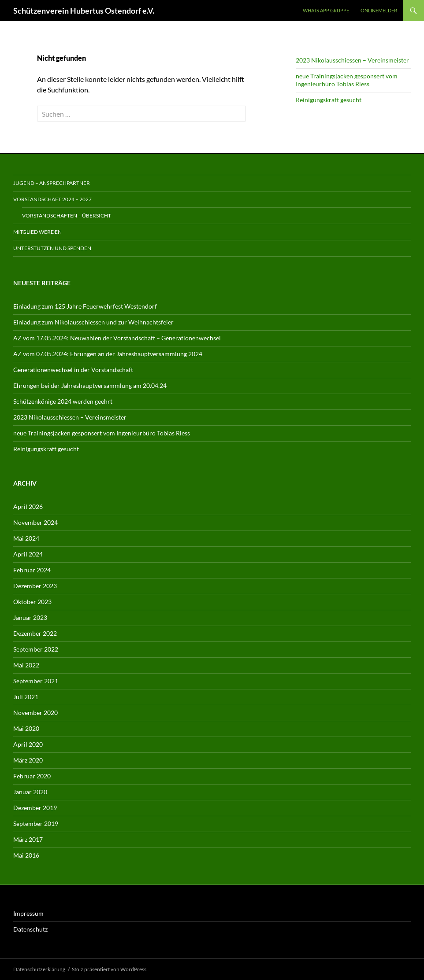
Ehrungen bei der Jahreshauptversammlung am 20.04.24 (90, 385)
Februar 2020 (32, 776)
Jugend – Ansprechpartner (52, 183)
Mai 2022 (26, 665)
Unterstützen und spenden (52, 248)
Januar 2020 (30, 792)
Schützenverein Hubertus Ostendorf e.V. (84, 11)
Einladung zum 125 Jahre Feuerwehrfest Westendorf (85, 306)
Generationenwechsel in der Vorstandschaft (73, 370)
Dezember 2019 (35, 808)
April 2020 (28, 744)
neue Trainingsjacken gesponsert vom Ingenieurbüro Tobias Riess (347, 80)
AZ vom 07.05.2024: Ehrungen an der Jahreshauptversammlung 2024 (108, 354)
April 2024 (28, 554)
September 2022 (36, 649)
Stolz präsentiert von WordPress (109, 969)
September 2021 (36, 681)
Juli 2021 (26, 697)
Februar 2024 (32, 570)
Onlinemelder (379, 10)
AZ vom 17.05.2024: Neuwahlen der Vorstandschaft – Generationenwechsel (117, 338)
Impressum (28, 913)
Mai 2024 (26, 538)
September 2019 (36, 823)
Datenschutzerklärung (39, 969)
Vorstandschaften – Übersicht (67, 216)
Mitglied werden (37, 232)
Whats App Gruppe (326, 10)
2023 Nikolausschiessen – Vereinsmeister (352, 60)
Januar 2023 (30, 617)
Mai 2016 (26, 855)
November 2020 (35, 713)
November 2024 (35, 522)
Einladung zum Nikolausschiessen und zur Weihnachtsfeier (93, 322)
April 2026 (28, 507)
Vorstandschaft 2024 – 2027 (52, 199)
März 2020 (28, 760)
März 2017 (28, 839)
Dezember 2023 (35, 586)
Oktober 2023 (32, 602)
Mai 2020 (26, 728)
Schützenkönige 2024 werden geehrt (63, 401)
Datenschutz (30, 929)
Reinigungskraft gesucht (329, 100)
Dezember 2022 (35, 633)
